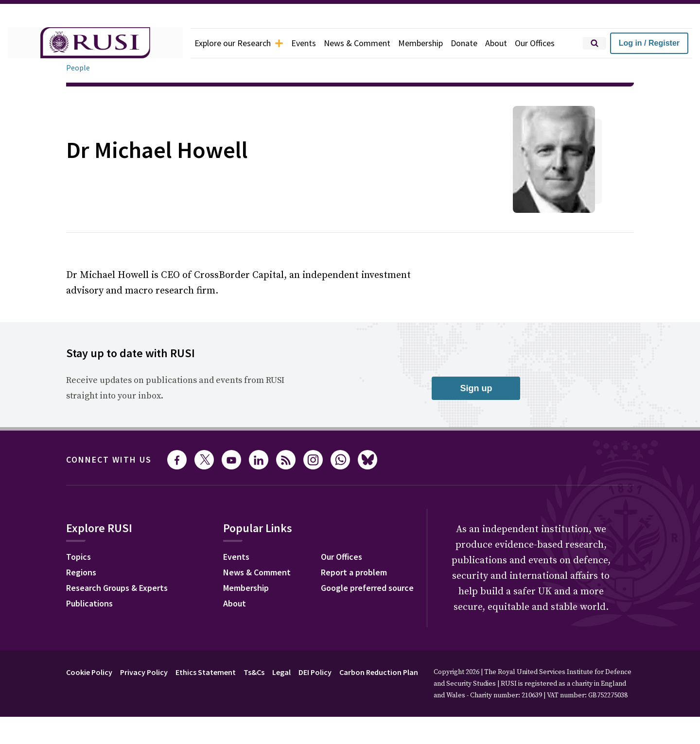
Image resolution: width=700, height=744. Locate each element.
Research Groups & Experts (117, 588)
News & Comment (357, 43)
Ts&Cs (254, 672)
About (496, 43)
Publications (89, 603)
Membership (420, 43)
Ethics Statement (206, 672)
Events (304, 43)
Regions (81, 572)
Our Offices (535, 43)
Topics (79, 557)
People (78, 68)
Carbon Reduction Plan (379, 672)
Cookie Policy (89, 672)
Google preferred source (367, 588)
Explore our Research (239, 43)
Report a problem (354, 572)
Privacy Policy (144, 672)
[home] (95, 43)
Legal (281, 672)
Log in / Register (649, 43)
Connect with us (109, 459)
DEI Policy (315, 672)
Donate (464, 43)
